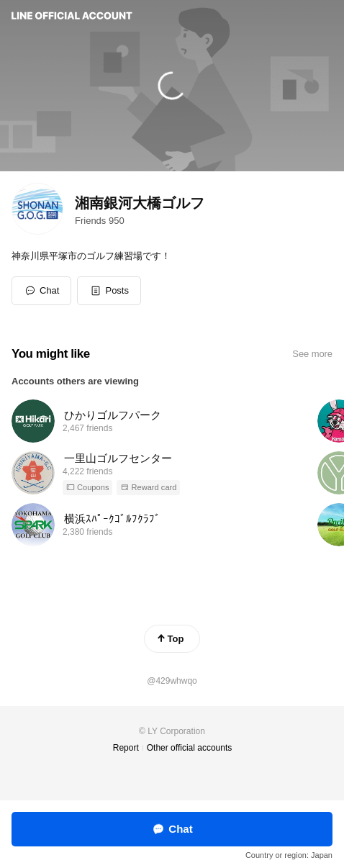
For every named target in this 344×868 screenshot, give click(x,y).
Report (126, 748)
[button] (109, 291)
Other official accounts (190, 748)
